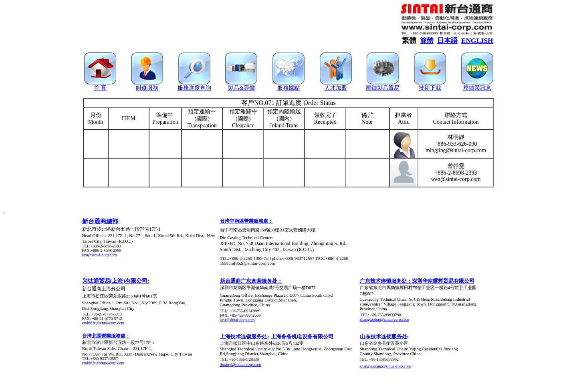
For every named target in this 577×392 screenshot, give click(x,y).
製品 (234, 88)
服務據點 (288, 88)
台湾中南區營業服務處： (246, 221)
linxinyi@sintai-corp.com (241, 365)
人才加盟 (336, 88)
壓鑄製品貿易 (383, 88)
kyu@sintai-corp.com (100, 255)
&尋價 (247, 88)
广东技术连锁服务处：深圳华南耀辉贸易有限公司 (417, 281)
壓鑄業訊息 (477, 88)
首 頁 (100, 88)
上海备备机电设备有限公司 (302, 337)
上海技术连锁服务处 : (245, 337)
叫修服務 (147, 88)
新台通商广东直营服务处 (249, 281)
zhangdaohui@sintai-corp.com (384, 319)
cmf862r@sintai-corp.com (103, 323)
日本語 (447, 41)
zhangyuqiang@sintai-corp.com (385, 366)
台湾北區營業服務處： (106, 336)
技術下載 (430, 88)
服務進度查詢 (194, 88)
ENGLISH (477, 40)
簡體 (427, 41)
